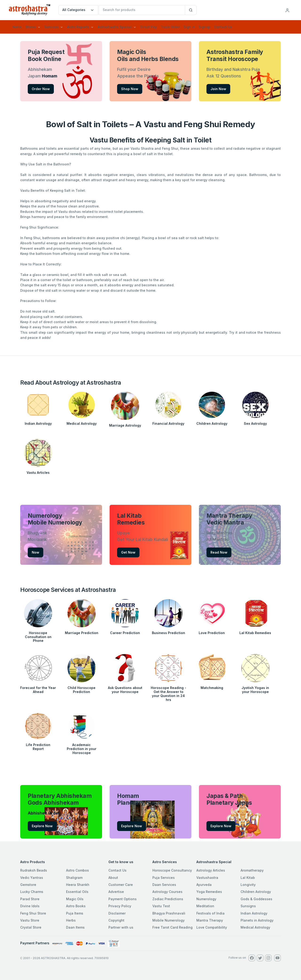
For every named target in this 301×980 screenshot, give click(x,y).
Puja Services (164, 878)
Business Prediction (168, 633)
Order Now (41, 89)
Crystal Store (31, 927)
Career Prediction (125, 633)
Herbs (71, 920)
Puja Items (75, 913)
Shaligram (74, 878)
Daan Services (164, 885)
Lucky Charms (32, 892)
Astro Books (76, 906)
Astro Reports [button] (78, 27)
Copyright (116, 920)
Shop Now (130, 89)
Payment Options (123, 899)
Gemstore (28, 885)
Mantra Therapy (210, 920)
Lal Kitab (248, 878)
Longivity (248, 885)
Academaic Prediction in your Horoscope (82, 749)
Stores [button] (31, 27)
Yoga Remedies (209, 892)
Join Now (218, 89)
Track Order (170, 27)
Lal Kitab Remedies (255, 633)
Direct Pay (149, 27)
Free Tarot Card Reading (172, 927)
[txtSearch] (142, 10)
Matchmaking (212, 688)
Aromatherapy (252, 870)
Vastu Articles (38, 473)
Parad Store (30, 899)
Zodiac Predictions (168, 899)
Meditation (205, 906)
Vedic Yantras (32, 878)
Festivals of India (210, 913)
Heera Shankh (78, 885)
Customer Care (121, 885)
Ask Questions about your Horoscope (125, 690)
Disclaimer (117, 913)
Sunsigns (248, 906)
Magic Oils (75, 899)
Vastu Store (30, 920)
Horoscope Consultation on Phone (38, 637)
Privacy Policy (120, 906)
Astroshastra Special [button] (115, 27)
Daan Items (75, 927)
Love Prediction (212, 633)
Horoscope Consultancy (172, 870)
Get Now (128, 552)
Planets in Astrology (257, 920)
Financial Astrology (168, 423)
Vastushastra (207, 878)
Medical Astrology (82, 423)
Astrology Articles (211, 870)
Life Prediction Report (38, 747)
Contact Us (223, 27)
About (113, 878)
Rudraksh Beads (34, 870)
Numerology (206, 899)
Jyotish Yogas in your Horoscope (255, 690)
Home (17, 27)
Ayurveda (204, 885)
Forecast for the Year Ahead (38, 690)
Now (36, 552)
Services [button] (51, 27)
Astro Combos (77, 870)
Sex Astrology (255, 423)
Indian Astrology (38, 423)
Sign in (189, 27)
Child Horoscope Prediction (81, 690)
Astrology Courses (167, 892)
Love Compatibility (212, 927)
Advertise (116, 892)
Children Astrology (212, 423)
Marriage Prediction (82, 633)
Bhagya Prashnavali (169, 913)
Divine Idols (30, 906)
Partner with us (121, 927)
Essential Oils (77, 892)
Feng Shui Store (33, 913)
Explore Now (42, 826)
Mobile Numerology (168, 920)
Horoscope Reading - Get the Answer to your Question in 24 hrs (168, 694)
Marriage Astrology (125, 425)
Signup (204, 27)
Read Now (219, 552)
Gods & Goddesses (256, 899)
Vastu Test (161, 906)
